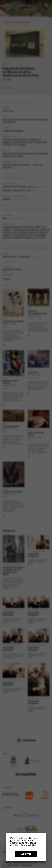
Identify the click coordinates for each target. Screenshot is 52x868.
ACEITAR (26, 854)
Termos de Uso (29, 845)
